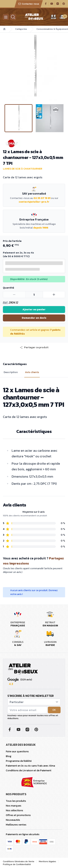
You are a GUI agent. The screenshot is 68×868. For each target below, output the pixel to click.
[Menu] (6, 17)
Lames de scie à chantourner (23, 169)
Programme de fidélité (19, 761)
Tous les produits (16, 801)
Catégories (21, 29)
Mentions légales (47, 861)
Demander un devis (34, 318)
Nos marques (14, 806)
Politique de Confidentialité (17, 864)
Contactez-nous (29, 4)
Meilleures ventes (16, 825)
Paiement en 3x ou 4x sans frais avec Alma (30, 766)
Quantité (8, 288)
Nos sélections (14, 810)
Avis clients (32, 372)
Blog (9, 756)
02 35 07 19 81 (42, 198)
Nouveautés (13, 820)
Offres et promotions (18, 815)
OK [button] (54, 710)
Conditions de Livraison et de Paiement (29, 770)
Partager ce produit (34, 347)
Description (11, 372)
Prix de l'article (12, 241)
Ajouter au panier (34, 309)
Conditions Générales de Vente (19, 861)
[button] (34, 347)
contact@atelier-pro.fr (34, 202)
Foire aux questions (17, 751)
